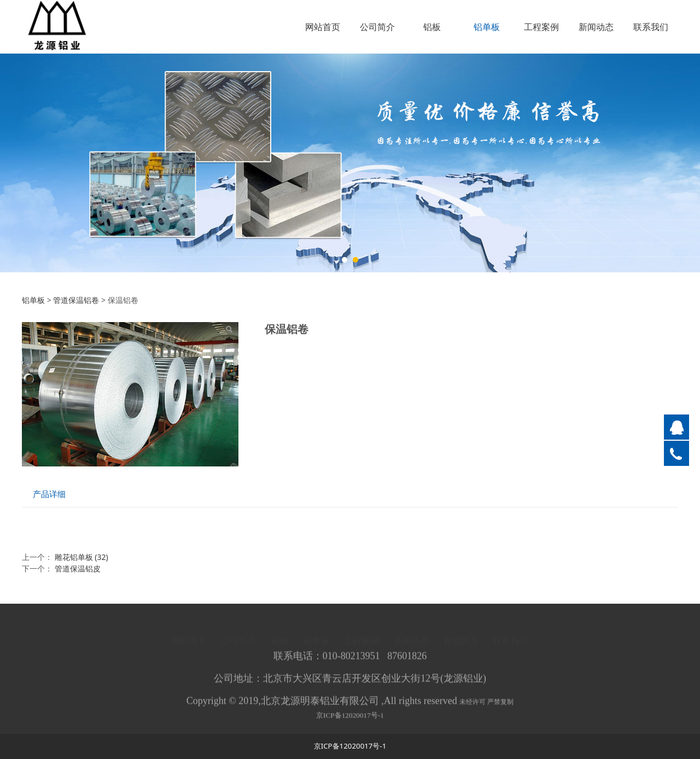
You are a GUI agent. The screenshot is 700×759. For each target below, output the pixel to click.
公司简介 (377, 27)
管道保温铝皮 (78, 568)
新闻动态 (596, 27)
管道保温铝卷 (76, 300)
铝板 (432, 27)
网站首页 (323, 27)
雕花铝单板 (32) (81, 557)
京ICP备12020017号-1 (350, 720)
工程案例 (541, 27)
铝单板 (487, 27)
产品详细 (49, 494)
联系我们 (651, 27)
